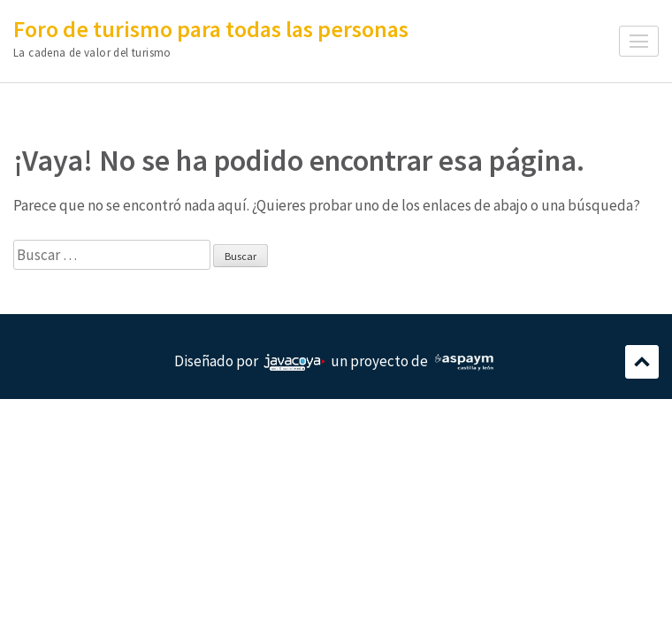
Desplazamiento (642, 362)
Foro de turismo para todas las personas (211, 29)
